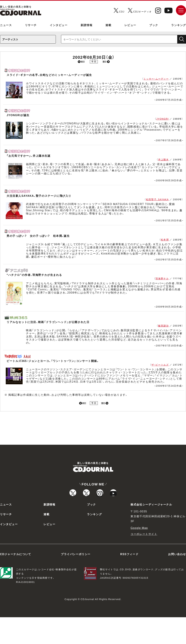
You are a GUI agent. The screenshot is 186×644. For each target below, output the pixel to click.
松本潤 (165, 240)
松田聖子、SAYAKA (157, 199)
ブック (154, 25)
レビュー (130, 25)
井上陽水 (163, 159)
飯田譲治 (163, 326)
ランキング (179, 25)
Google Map (139, 554)
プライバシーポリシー (76, 581)
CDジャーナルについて (16, 581)
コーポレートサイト (144, 561)
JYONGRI (162, 119)
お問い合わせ (177, 581)
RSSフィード (129, 581)
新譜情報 (87, 25)
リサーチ (31, 25)
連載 (108, 25)
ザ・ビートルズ (160, 365)
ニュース (6, 25)
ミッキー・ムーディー (156, 79)
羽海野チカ (162, 278)
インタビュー (59, 25)
